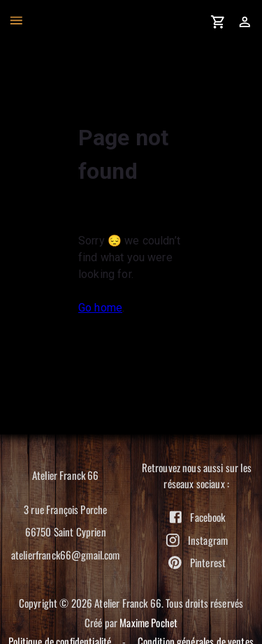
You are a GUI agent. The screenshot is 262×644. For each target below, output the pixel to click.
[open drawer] (16, 21)
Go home (100, 308)
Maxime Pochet (148, 622)
